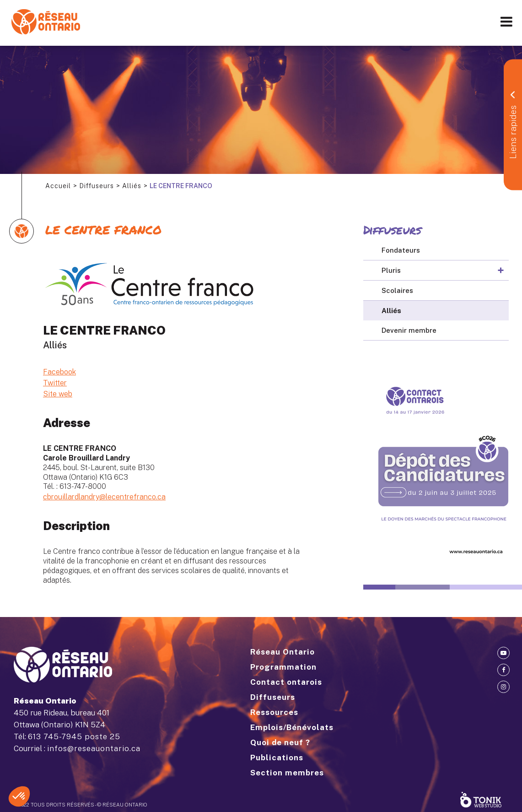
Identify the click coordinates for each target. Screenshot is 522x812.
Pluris (391, 270)
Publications (277, 758)
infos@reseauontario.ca (94, 748)
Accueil (58, 186)
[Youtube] (503, 653)
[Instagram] (503, 687)
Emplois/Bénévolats (292, 727)
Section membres (287, 773)
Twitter (55, 383)
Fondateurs (401, 250)
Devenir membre (409, 330)
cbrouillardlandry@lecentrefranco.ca (104, 497)
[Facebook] (503, 670)
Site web (58, 394)
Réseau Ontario (283, 652)
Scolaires (397, 290)
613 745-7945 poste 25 (74, 736)
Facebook (59, 372)
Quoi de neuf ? (280, 742)
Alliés (132, 186)
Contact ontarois (286, 682)
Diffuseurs (97, 186)
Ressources (274, 712)
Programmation (283, 667)
